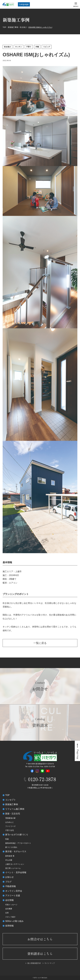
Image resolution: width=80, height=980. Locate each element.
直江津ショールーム (13, 868)
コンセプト (11, 800)
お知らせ (9, 877)
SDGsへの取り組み (14, 921)
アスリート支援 (13, 896)
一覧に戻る (40, 643)
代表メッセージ (11, 905)
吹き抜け (7, 47)
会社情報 (9, 900)
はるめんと (10, 822)
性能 (7, 839)
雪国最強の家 (10, 818)
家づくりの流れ (11, 847)
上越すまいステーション (15, 864)
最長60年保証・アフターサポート (18, 843)
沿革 (7, 913)
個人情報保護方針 (34, 963)
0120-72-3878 (42, 779)
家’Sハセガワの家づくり (17, 835)
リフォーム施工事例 (15, 809)
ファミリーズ (10, 826)
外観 (37, 47)
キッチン (19, 47)
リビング (47, 47)
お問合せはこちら (40, 939)
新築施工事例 (12, 804)
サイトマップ (50, 963)
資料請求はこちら (40, 954)
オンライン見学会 (14, 891)
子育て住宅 (10, 830)
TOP (7, 795)
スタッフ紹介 (10, 917)
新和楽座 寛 (10, 856)
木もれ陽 (9, 860)
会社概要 (9, 909)
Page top (78, 754)
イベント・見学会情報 (16, 872)
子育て (29, 47)
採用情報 (9, 926)
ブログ (8, 882)
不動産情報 (11, 886)
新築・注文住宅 (13, 814)
